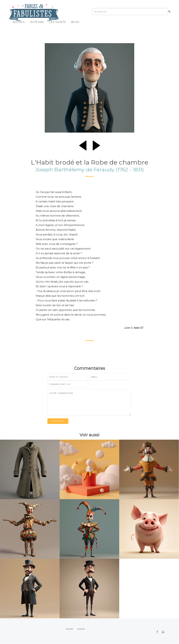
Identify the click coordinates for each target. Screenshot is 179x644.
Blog (75, 22)
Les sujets (58, 22)
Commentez (58, 421)
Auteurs (37, 22)
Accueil (19, 22)
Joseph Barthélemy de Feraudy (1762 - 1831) (90, 170)
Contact (81, 629)
